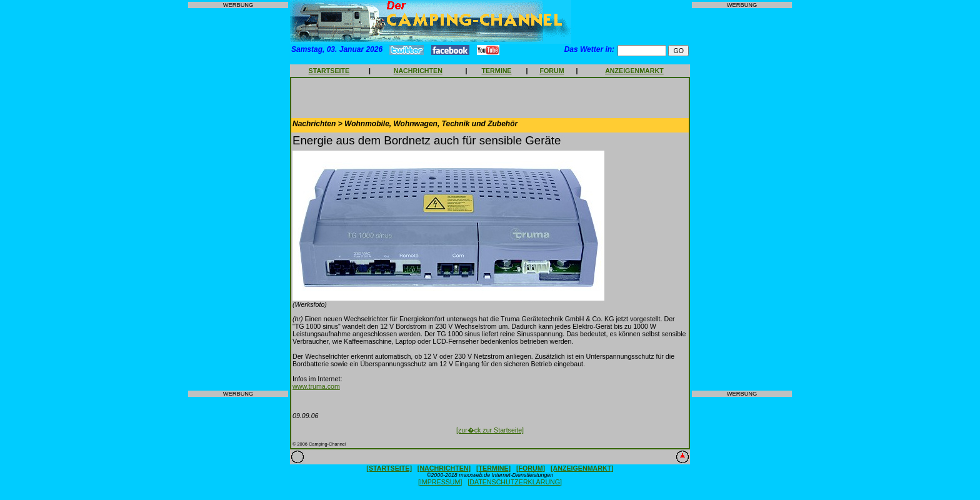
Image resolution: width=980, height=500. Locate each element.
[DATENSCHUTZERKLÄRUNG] (515, 482)
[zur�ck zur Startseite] (490, 430)
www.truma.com (316, 386)
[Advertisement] (238, 199)
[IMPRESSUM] (440, 482)
